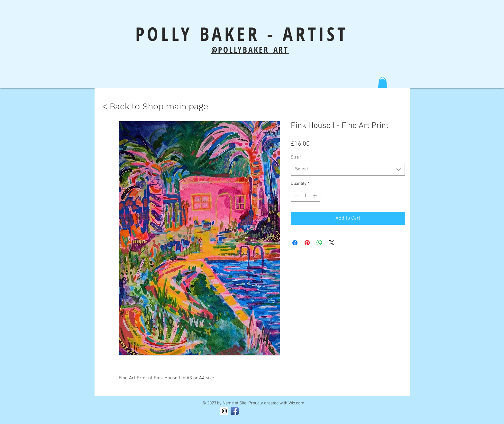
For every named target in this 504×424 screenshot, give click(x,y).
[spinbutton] (306, 196)
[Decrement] (296, 196)
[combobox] (348, 169)
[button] (383, 82)
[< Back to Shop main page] (155, 107)
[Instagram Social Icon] (224, 411)
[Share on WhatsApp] (319, 243)
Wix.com (296, 403)
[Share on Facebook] (295, 243)
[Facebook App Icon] (235, 411)
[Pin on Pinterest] (307, 243)
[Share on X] (332, 243)
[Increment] (315, 196)
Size (296, 157)
